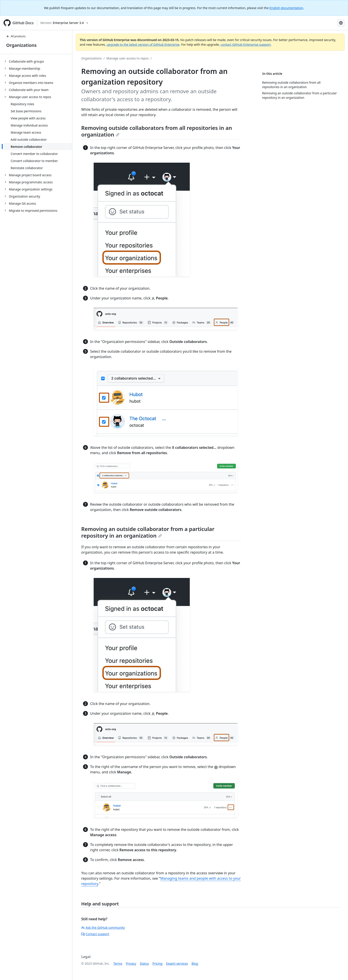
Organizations (21, 45)
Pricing (157, 963)
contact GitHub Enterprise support (246, 45)
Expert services (177, 963)
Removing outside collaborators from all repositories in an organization (157, 131)
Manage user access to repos (127, 58)
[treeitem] (38, 61)
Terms (118, 963)
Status (144, 963)
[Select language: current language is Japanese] (341, 23)
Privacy (131, 963)
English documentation (286, 8)
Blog (195, 963)
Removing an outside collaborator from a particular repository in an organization (148, 532)
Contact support (95, 934)
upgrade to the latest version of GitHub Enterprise (143, 45)
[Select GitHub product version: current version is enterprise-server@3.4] (64, 23)
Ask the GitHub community (103, 928)
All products (16, 36)
